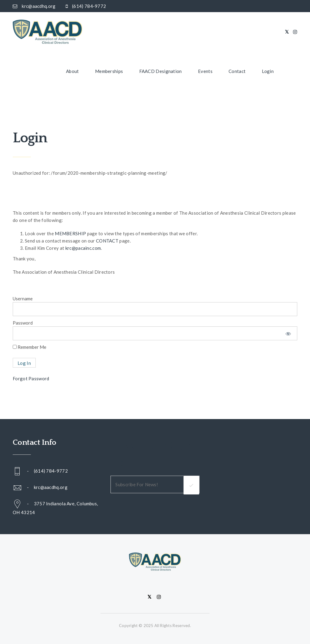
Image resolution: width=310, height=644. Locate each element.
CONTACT (107, 241)
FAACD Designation (161, 71)
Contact (237, 71)
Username (23, 299)
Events (205, 71)
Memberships (109, 71)
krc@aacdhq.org (51, 487)
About (73, 71)
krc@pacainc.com (83, 248)
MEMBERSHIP (70, 233)
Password (23, 323)
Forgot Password (31, 378)
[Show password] (288, 333)
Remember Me (30, 347)
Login (268, 71)
